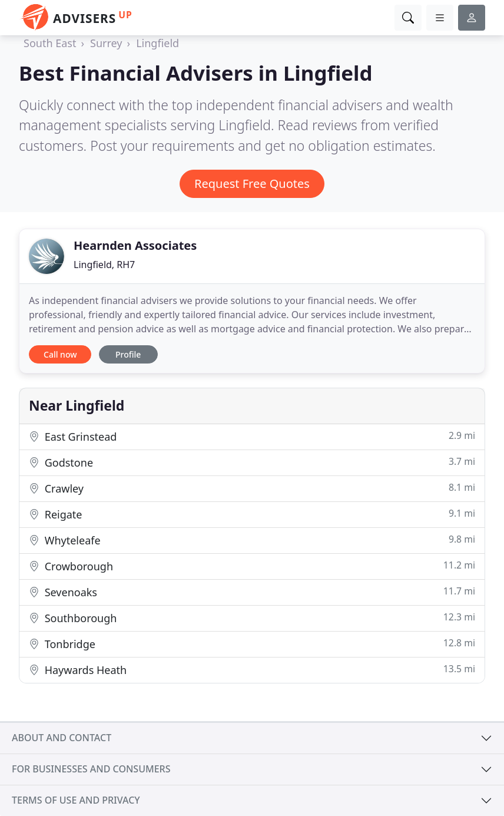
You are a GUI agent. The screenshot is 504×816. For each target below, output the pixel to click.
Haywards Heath (252, 670)
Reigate (252, 514)
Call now (60, 354)
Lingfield (157, 43)
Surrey (106, 43)
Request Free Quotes (252, 184)
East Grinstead (252, 436)
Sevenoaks (252, 592)
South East (50, 43)
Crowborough (252, 566)
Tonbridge (252, 644)
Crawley (252, 488)
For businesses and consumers (91, 769)
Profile (128, 354)
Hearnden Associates (135, 245)
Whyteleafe (252, 540)
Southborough (252, 618)
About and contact (62, 738)
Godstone (252, 462)
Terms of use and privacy (76, 800)
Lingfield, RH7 (104, 265)
